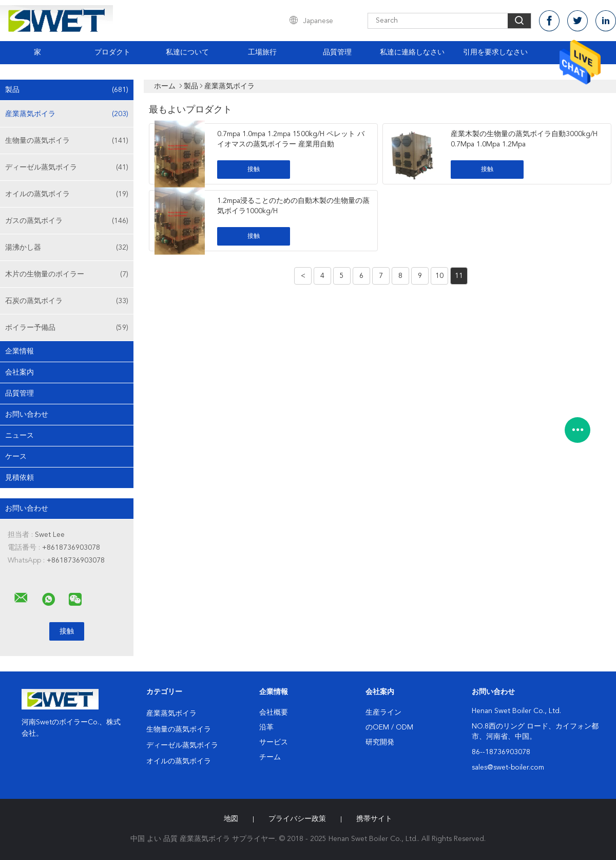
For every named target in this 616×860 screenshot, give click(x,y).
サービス (274, 742)
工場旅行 (262, 52)
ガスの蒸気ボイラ (67, 221)
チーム (270, 757)
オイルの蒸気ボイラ (67, 194)
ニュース (20, 436)
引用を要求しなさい (495, 52)
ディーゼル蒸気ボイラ (67, 167)
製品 (67, 90)
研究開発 (380, 742)
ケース (16, 457)
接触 (254, 170)
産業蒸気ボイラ (67, 114)
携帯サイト (374, 819)
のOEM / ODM (389, 727)
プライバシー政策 (297, 819)
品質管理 (337, 52)
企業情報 (20, 351)
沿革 (266, 727)
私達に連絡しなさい (412, 52)
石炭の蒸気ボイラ (67, 301)
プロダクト (112, 52)
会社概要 (274, 713)
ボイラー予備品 (67, 328)
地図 (231, 819)
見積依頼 (20, 478)
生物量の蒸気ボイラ (67, 141)
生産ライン (383, 713)
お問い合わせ (27, 415)
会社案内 (20, 372)
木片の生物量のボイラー (67, 274)
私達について (187, 52)
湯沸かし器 (67, 248)
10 (439, 276)
